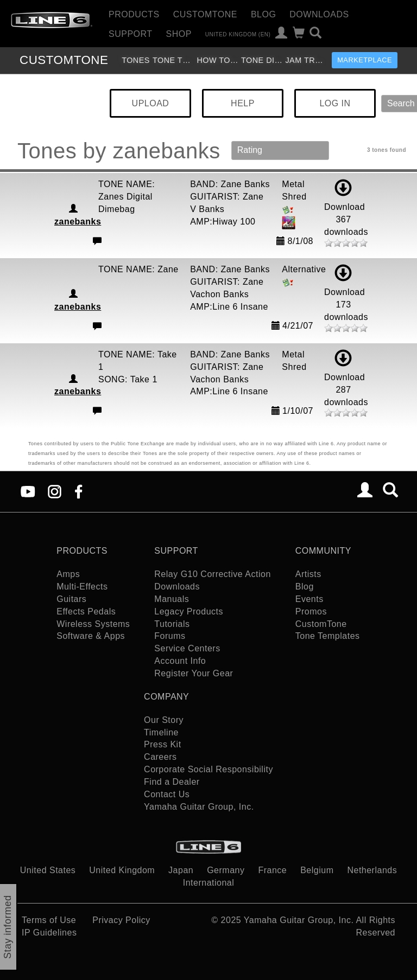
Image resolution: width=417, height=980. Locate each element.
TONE (64, 60)
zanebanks (78, 222)
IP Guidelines (49, 933)
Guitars (71, 599)
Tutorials (172, 624)
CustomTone (205, 14)
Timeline (161, 732)
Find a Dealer (172, 782)
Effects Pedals (86, 611)
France (272, 870)
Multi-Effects (82, 587)
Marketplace (365, 60)
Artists (308, 574)
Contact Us (167, 794)
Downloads (319, 14)
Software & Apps (91, 636)
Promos (311, 611)
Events (309, 599)
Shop (179, 34)
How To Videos (217, 60)
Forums (170, 636)
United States (48, 870)
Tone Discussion (262, 60)
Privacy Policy (121, 920)
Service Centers (187, 648)
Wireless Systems (93, 624)
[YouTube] (28, 491)
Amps (68, 574)
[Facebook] (78, 491)
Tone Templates (173, 60)
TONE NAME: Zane (138, 269)
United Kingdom (122, 870)
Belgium (317, 870)
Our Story (164, 720)
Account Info (180, 661)
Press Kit (163, 744)
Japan (181, 870)
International (209, 883)
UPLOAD (151, 103)
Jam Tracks (306, 60)
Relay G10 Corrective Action (212, 574)
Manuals (172, 599)
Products (134, 14)
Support (131, 34)
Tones (136, 60)
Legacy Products (189, 611)
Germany (226, 870)
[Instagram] (55, 491)
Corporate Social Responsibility (208, 769)
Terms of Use (49, 920)
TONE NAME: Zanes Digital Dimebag (127, 197)
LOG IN (335, 103)
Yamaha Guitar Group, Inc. (199, 807)
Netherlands (372, 870)
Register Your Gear (194, 673)
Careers (160, 757)
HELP (243, 103)
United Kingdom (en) (238, 34)
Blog (263, 14)
